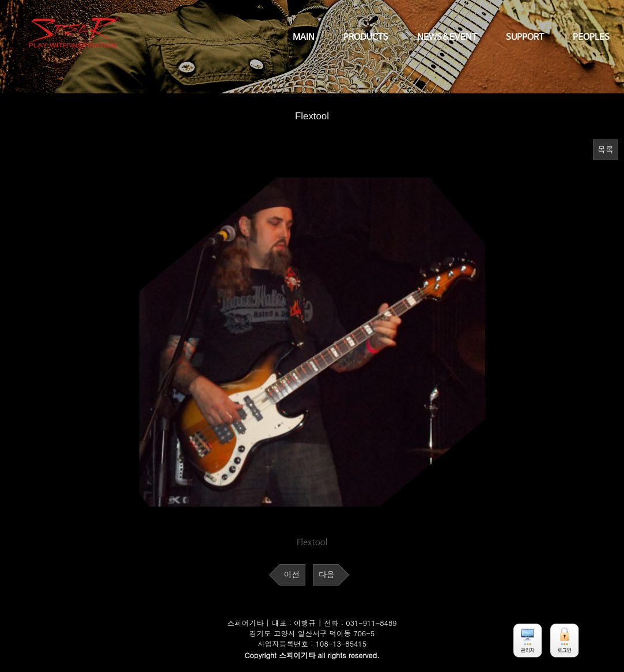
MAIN (304, 37)
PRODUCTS (366, 37)
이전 (292, 575)
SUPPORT (525, 37)
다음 (326, 575)
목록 (606, 150)
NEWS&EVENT (447, 37)
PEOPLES (591, 37)
